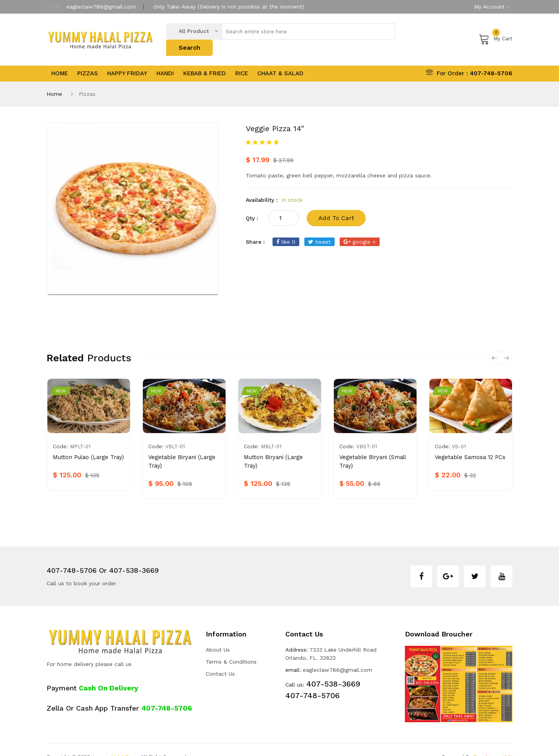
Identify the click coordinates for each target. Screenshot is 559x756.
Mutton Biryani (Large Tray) (279, 443)
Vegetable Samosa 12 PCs (469, 443)
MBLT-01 (271, 432)
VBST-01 (367, 432)
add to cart (336, 203)
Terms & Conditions (231, 647)
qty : (252, 203)
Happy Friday (127, 59)
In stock (292, 185)
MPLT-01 (80, 432)
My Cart (496, 31)
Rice (242, 59)
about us (218, 635)
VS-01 (459, 432)
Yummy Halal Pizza (115, 742)
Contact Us (220, 659)
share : (255, 227)
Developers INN (493, 742)
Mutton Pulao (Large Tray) (87, 443)
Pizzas (88, 59)
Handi (165, 59)
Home (60, 59)
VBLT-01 (175, 432)
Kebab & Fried (205, 59)
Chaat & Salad (280, 59)
